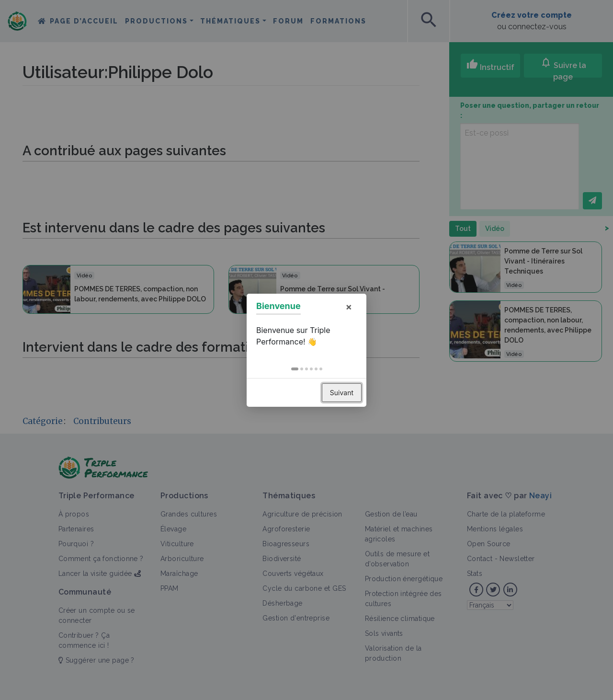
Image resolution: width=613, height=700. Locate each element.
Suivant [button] (342, 393)
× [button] (349, 307)
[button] (295, 369)
